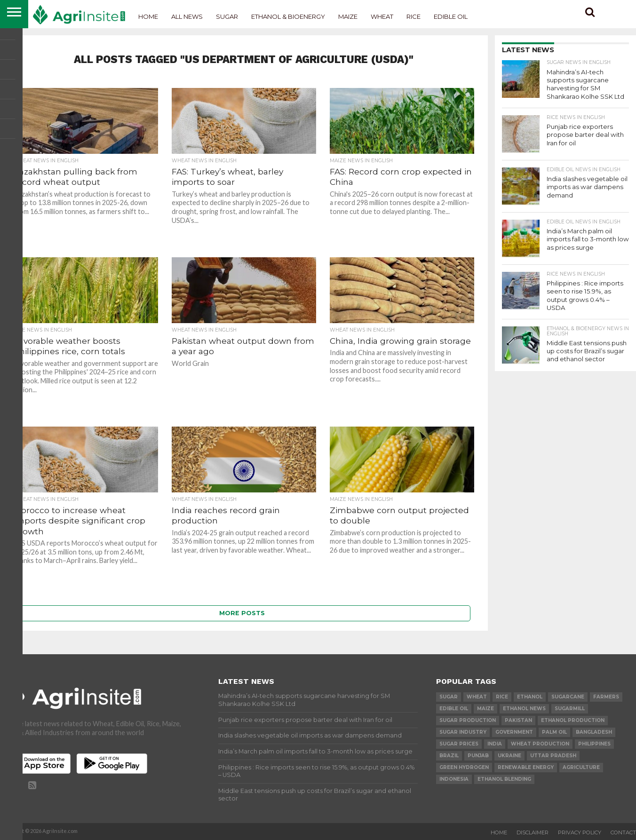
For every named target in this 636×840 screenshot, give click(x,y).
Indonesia (454, 779)
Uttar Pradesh (553, 756)
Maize (348, 16)
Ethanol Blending (504, 779)
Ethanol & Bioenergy (288, 16)
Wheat (382, 16)
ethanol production (573, 720)
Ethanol (530, 697)
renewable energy (526, 767)
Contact (623, 832)
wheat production (540, 744)
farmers (606, 697)
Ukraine (509, 756)
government (514, 732)
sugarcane (568, 697)
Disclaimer (533, 832)
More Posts (242, 613)
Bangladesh (594, 732)
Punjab (478, 756)
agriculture (581, 767)
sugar (449, 697)
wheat (477, 697)
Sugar (227, 16)
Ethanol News (524, 709)
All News (187, 16)
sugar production (468, 720)
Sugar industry (463, 732)
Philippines (594, 744)
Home (148, 16)
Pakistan (518, 720)
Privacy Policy (580, 832)
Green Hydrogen (464, 767)
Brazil (449, 756)
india (495, 744)
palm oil (554, 732)
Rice (413, 16)
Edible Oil (451, 16)
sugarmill (570, 709)
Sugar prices (459, 744)
